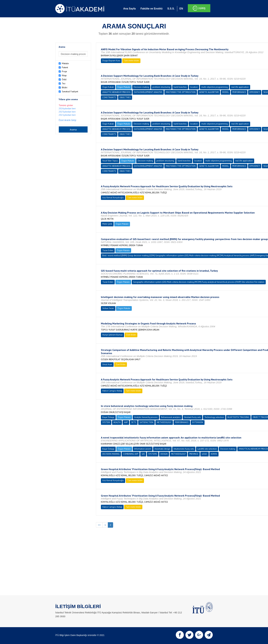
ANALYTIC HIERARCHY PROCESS (116, 92)
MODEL (226, 92)
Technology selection (214, 417)
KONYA (214, 454)
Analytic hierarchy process (146, 417)
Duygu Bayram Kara (111, 61)
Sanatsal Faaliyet (70, 91)
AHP (126, 422)
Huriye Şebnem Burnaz (112, 335)
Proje (64, 71)
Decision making (228, 449)
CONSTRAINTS (109, 97)
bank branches (180, 87)
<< (99, 525)
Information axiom (143, 449)
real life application (240, 87)
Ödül (64, 79)
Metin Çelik (107, 224)
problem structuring (161, 87)
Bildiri (65, 87)
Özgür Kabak (108, 87)
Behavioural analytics (171, 417)
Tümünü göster (66, 105)
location (194, 87)
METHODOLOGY (164, 422)
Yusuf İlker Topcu (110, 161)
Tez (64, 83)
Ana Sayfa (129, 9)
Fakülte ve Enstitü (151, 9)
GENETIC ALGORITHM (209, 92)
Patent (65, 67)
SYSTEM (106, 422)
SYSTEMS (153, 454)
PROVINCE (194, 454)
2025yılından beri (67, 112)
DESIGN (164, 454)
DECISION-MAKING (111, 454)
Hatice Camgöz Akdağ (112, 391)
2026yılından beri (67, 108)
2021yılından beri (67, 115)
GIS (143, 454)
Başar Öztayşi (108, 417)
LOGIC (205, 454)
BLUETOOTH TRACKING (238, 417)
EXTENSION (198, 422)
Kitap (64, 75)
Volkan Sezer (108, 308)
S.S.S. (171, 9)
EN (181, 9)
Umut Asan (107, 364)
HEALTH (117, 422)
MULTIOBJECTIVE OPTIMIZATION (181, 92)
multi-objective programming (214, 87)
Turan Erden (108, 250)
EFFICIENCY (255, 92)
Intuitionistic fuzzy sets (184, 449)
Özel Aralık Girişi (67, 120)
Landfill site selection (207, 449)
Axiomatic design (162, 449)
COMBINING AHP (131, 454)
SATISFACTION (146, 422)
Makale (65, 63)
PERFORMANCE (239, 92)
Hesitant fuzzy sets (192, 417)
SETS (134, 422)
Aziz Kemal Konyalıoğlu (113, 198)
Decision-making (141, 87)
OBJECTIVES (125, 97)
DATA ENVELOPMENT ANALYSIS (148, 92)
